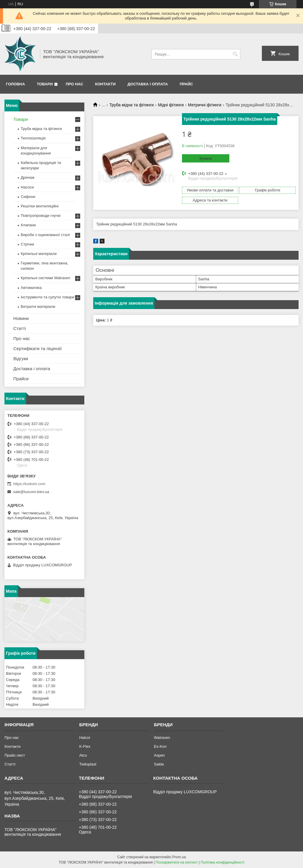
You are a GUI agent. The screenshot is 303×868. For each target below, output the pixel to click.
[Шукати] (235, 54)
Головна (15, 84)
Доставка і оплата (148, 84)
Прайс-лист (15, 755)
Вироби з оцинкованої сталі (45, 235)
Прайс (186, 84)
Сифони (28, 197)
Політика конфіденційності (223, 862)
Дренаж (28, 177)
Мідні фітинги (171, 105)
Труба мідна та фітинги (132, 105)
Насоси (27, 187)
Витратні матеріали (38, 307)
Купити (206, 159)
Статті (20, 328)
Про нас (74, 84)
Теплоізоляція (33, 138)
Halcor (85, 738)
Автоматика (31, 288)
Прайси (21, 379)
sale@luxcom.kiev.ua (31, 492)
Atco (83, 755)
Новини (21, 318)
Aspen (159, 755)
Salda (159, 764)
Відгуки (21, 359)
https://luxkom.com (29, 484)
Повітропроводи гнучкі (41, 216)
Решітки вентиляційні (40, 206)
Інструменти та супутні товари (47, 297)
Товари (45, 84)
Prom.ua (179, 857)
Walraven (162, 738)
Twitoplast (88, 764)
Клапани (28, 225)
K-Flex (85, 746)
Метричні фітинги (205, 105)
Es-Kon (160, 746)
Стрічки (27, 244)
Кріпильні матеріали (39, 254)
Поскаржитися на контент (177, 862)
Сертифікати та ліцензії (37, 348)
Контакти (105, 84)
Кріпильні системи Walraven (46, 278)
